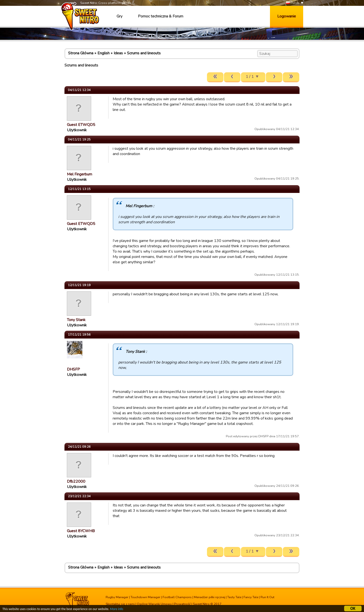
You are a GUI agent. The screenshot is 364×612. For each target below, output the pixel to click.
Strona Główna (81, 53)
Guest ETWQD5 (81, 125)
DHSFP (73, 369)
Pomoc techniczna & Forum (161, 16)
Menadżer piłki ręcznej (210, 597)
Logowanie (287, 16)
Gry (119, 16)
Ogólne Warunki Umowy (154, 604)
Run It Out (267, 597)
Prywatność (182, 604)
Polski (293, 3)
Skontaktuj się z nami (120, 604)
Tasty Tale (234, 597)
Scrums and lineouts (144, 53)
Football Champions (177, 597)
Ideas (118, 53)
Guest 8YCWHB (81, 531)
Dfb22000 (76, 481)
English (103, 53)
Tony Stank (76, 320)
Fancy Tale (251, 597)
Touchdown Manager (146, 597)
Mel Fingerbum (79, 174)
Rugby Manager (117, 597)
